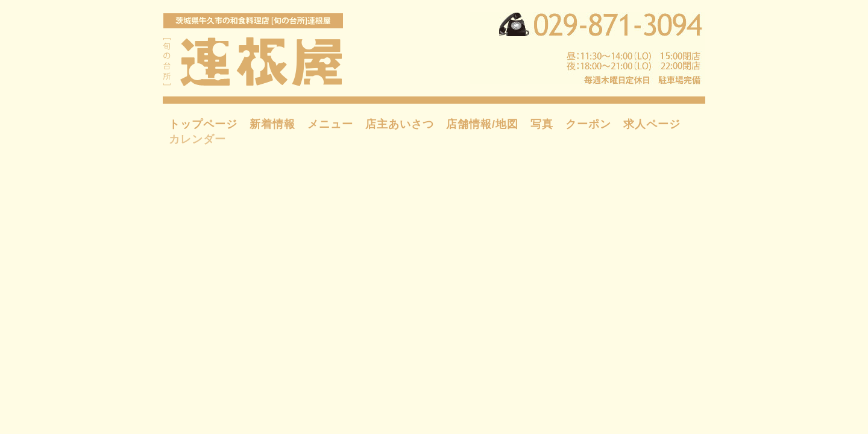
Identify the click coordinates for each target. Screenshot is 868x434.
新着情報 (272, 124)
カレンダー (197, 139)
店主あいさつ (400, 124)
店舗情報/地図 (482, 124)
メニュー (330, 124)
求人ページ (652, 124)
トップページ (203, 124)
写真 (542, 124)
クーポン (588, 124)
